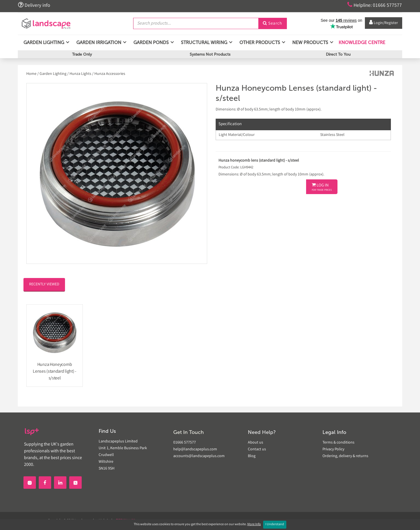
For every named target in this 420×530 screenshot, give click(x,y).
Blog (252, 456)
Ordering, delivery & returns (345, 456)
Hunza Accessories (110, 74)
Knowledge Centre (361, 42)
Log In (322, 187)
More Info (254, 524)
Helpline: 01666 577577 (374, 5)
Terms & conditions (338, 443)
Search (272, 23)
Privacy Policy (333, 449)
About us (256, 443)
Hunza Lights (80, 74)
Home (32, 74)
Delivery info (34, 5)
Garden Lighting (53, 74)
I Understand (275, 524)
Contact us (257, 449)
